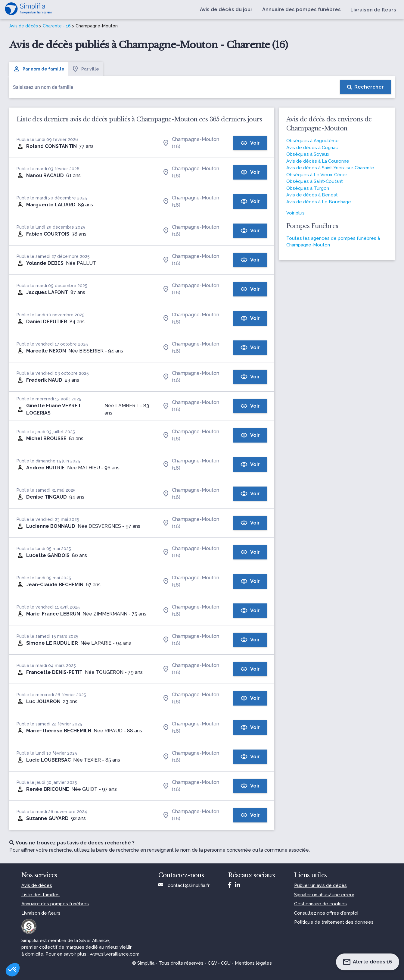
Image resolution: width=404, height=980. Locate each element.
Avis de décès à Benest (312, 195)
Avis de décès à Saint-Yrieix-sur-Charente (330, 168)
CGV (212, 963)
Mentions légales (253, 963)
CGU (226, 963)
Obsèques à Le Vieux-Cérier (317, 175)
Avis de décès (24, 26)
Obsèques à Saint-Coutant (315, 181)
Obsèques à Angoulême (312, 141)
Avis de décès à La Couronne (318, 161)
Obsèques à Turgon (308, 188)
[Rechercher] (365, 87)
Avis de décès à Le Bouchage (319, 202)
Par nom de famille (39, 69)
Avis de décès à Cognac (312, 148)
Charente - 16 (57, 26)
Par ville (85, 69)
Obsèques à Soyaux (308, 154)
